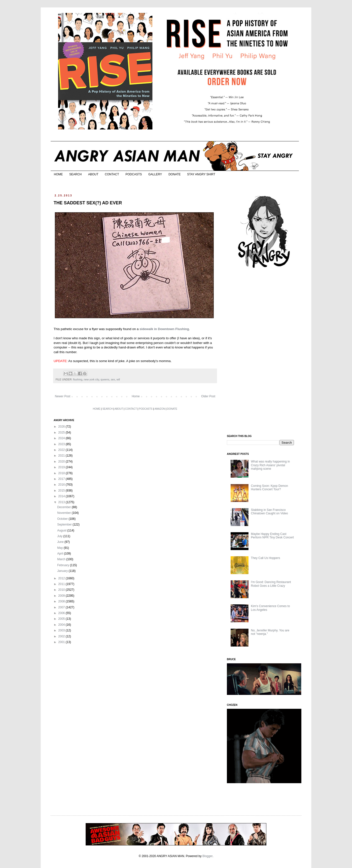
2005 (62, 619)
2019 (62, 467)
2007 (62, 607)
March (62, 559)
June (61, 542)
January (63, 571)
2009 (62, 596)
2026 (62, 427)
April (60, 554)
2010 (62, 590)
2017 (62, 479)
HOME (58, 174)
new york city (91, 379)
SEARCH (75, 174)
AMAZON (160, 409)
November (64, 513)
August (62, 530)
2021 (62, 456)
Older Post (208, 396)
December (64, 507)
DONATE (175, 174)
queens (105, 379)
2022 (62, 450)
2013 (62, 502)
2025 (62, 433)
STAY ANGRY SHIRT (201, 174)
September (65, 525)
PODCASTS (134, 174)
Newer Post (63, 396)
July (60, 536)
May (60, 548)
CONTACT (112, 174)
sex (113, 379)
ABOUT (93, 174)
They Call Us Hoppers (265, 558)
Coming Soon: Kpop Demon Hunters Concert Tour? (269, 488)
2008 (62, 601)
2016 (62, 485)
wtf (118, 379)
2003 (62, 630)
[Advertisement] (264, 352)
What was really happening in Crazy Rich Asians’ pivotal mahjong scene (270, 465)
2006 (62, 613)
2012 (62, 578)
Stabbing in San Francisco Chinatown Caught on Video (269, 512)
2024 (62, 438)
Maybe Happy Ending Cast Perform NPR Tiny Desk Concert (272, 536)
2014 (62, 496)
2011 (62, 584)
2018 (62, 473)
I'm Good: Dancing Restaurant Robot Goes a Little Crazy (271, 584)
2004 (62, 625)
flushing (78, 379)
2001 (62, 642)
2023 (62, 444)
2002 (62, 636)
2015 (62, 491)
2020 (62, 462)
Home (136, 396)
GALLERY (155, 174)
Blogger (207, 856)
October (63, 519)
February (63, 565)
